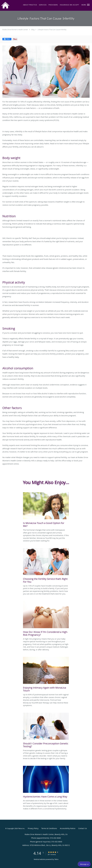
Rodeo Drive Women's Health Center (15, 30)
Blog (33, 30)
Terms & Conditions (49, 828)
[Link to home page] (6, 5)
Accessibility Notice (68, 828)
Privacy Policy (33, 828)
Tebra (56, 859)
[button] (88, 5)
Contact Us (83, 828)
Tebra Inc (21, 828)
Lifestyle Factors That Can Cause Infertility (52, 30)
